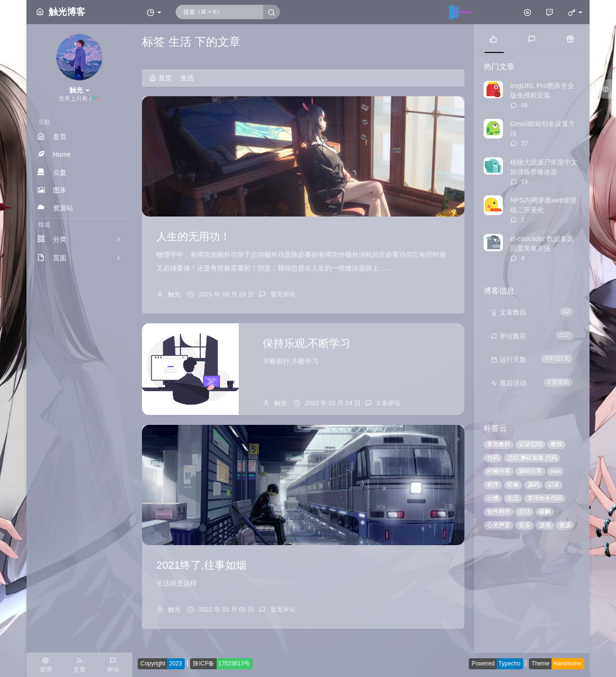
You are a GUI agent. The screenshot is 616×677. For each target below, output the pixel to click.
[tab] (493, 38)
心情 (493, 498)
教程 (556, 445)
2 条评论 (389, 403)
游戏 (545, 525)
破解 (545, 512)
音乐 (525, 525)
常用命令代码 (545, 498)
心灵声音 (499, 525)
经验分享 (499, 472)
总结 (525, 512)
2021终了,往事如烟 (201, 565)
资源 (565, 525)
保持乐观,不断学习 (307, 343)
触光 (174, 294)
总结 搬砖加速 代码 (532, 458)
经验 (513, 485)
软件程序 (499, 512)
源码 (533, 485)
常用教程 (499, 445)
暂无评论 (283, 294)
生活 (513, 498)
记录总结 (530, 445)
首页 (160, 78)
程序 (493, 485)
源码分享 (530, 472)
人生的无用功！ (193, 236)
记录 (553, 485)
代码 (493, 458)
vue (556, 472)
